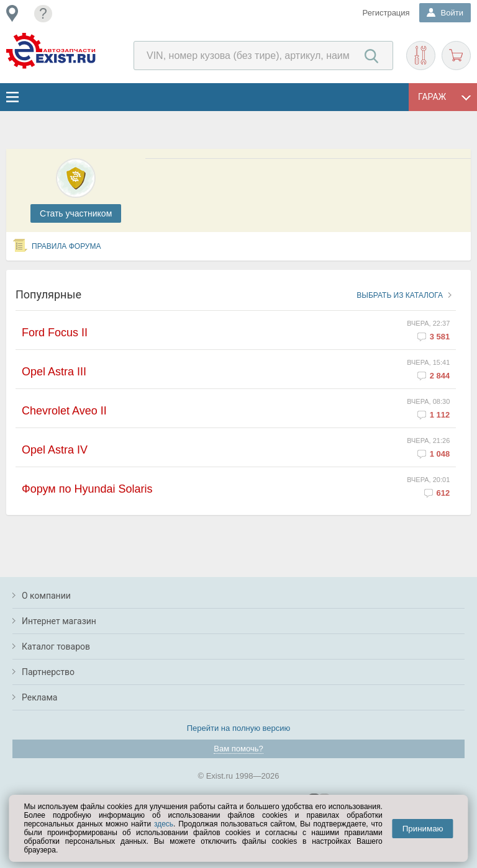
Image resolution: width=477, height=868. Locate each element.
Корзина (456, 56)
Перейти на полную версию (239, 728)
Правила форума (66, 246)
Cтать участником (76, 213)
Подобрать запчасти (421, 56)
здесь (164, 824)
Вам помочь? (238, 749)
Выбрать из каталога (400, 295)
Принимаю (423, 829)
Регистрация (386, 13)
